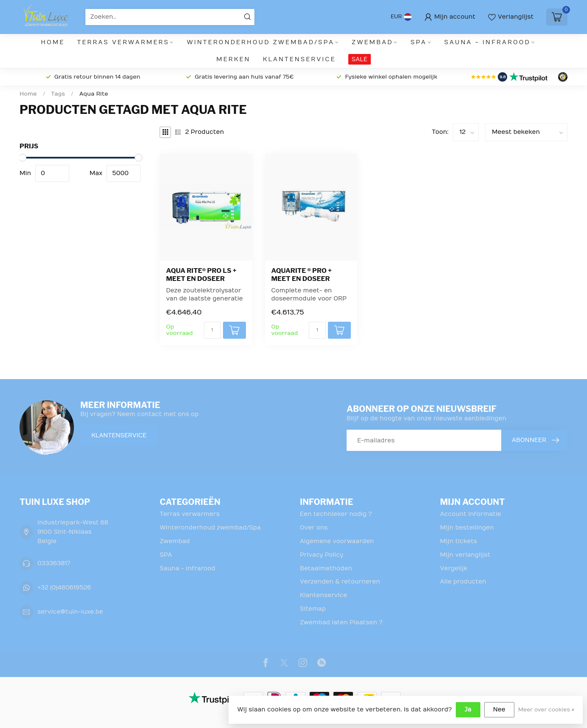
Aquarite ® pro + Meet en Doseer (302, 275)
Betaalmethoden (326, 568)
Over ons (314, 528)
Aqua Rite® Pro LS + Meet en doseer (201, 275)
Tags (58, 94)
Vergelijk (454, 568)
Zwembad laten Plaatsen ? (341, 622)
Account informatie (471, 514)
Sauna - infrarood (487, 42)
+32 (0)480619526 (64, 588)
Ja (468, 710)
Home (53, 42)
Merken (233, 59)
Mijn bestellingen (467, 528)
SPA (419, 42)
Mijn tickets (459, 541)
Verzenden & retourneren (340, 582)
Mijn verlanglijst (465, 555)
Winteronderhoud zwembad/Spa (261, 42)
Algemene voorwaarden (337, 541)
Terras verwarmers (123, 42)
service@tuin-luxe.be (70, 612)
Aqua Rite (94, 94)
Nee (499, 710)
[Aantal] (212, 330)
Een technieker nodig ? (336, 514)
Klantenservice (299, 59)
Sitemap (313, 609)
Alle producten (463, 582)
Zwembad (372, 42)
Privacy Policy (322, 555)
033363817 (54, 563)
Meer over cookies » (546, 710)
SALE (360, 59)
